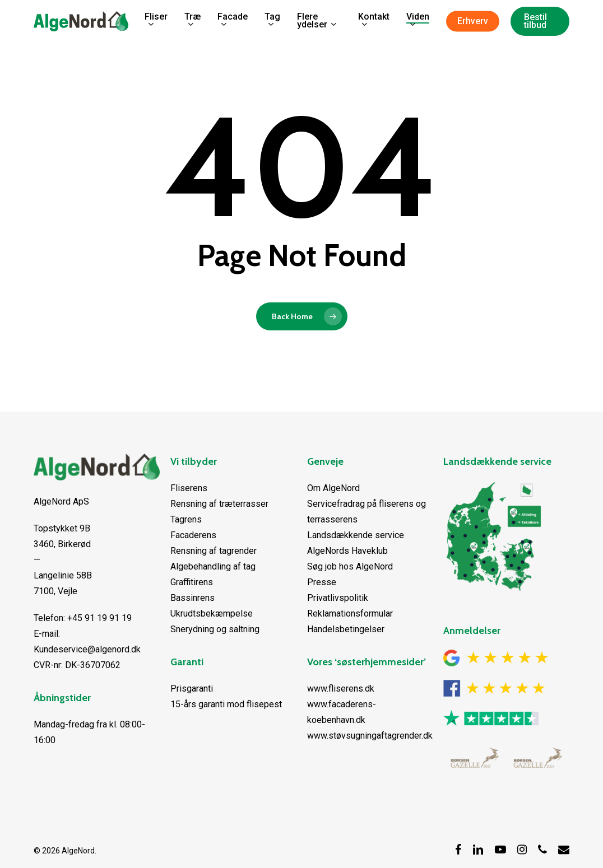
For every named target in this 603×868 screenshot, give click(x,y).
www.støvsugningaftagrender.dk (370, 736)
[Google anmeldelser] (496, 672)
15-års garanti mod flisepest (226, 704)
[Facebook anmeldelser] (494, 702)
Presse (322, 582)
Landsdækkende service (356, 535)
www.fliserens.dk (341, 689)
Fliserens (189, 488)
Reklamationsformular (350, 613)
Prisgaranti (192, 689)
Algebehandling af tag (213, 566)
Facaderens (193, 535)
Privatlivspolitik (338, 598)
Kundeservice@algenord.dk (87, 649)
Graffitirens (192, 582)
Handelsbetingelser (346, 629)
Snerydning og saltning (215, 629)
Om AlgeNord (333, 488)
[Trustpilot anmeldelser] (491, 732)
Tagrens (186, 519)
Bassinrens (193, 598)
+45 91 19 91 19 (99, 618)
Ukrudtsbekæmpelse (212, 613)
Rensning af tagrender (214, 551)
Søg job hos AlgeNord (350, 566)
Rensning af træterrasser (219, 504)
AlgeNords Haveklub (347, 551)
